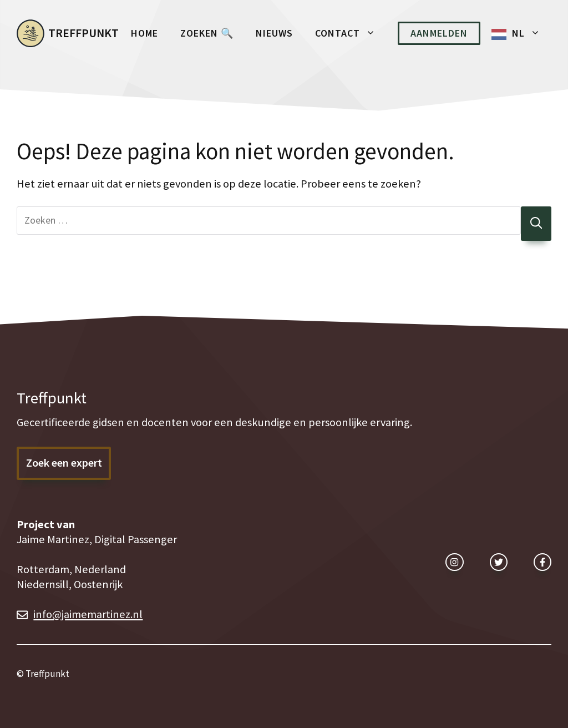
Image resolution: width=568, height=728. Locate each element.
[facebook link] (542, 562)
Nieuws (274, 33)
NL (532, 33)
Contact (351, 33)
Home (144, 33)
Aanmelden (439, 33)
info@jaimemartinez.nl (88, 614)
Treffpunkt (83, 33)
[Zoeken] (536, 224)
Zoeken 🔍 (207, 33)
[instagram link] (454, 562)
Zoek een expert (64, 463)
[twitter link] (499, 562)
